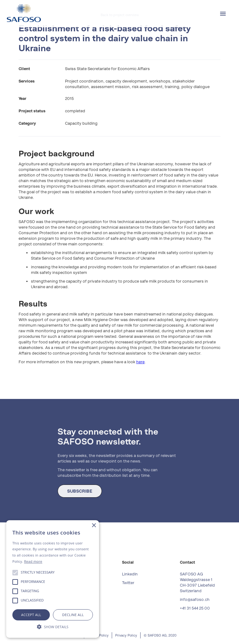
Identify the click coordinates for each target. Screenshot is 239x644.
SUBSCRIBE (80, 491)
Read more (33, 561)
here (140, 362)
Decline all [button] (73, 615)
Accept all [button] (31, 615)
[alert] (53, 579)
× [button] (94, 526)
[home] (24, 13)
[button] (223, 14)
